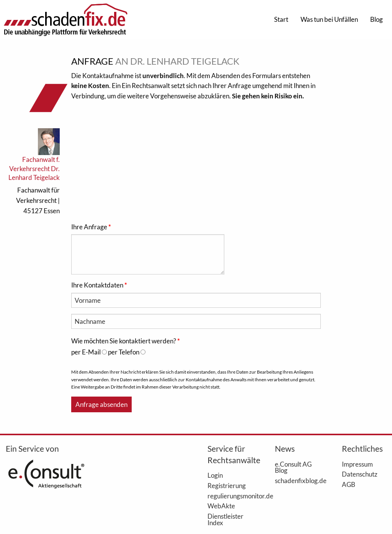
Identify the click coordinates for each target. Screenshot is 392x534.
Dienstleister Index (225, 519)
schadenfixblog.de (297, 480)
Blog (376, 19)
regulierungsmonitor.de (230, 496)
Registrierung (227, 485)
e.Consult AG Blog (293, 467)
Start (281, 19)
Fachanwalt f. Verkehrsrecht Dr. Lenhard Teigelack (34, 168)
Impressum (357, 464)
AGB (349, 484)
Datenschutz (360, 474)
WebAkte (221, 506)
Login (215, 475)
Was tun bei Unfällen (329, 19)
